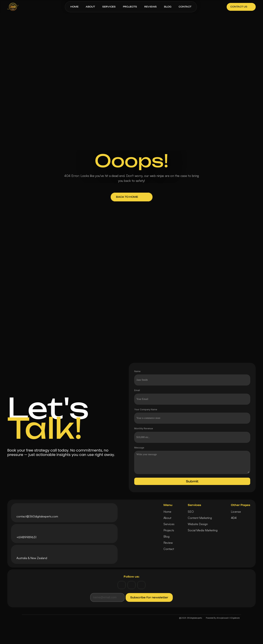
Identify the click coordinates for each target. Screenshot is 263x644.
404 (234, 518)
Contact (169, 549)
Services (169, 524)
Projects (169, 530)
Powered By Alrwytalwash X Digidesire (223, 618)
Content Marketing (200, 518)
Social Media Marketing (203, 530)
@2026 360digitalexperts (190, 618)
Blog (166, 536)
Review (168, 543)
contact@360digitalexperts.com (37, 516)
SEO (191, 512)
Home (167, 512)
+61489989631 (26, 537)
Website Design (198, 524)
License (236, 512)
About (167, 518)
